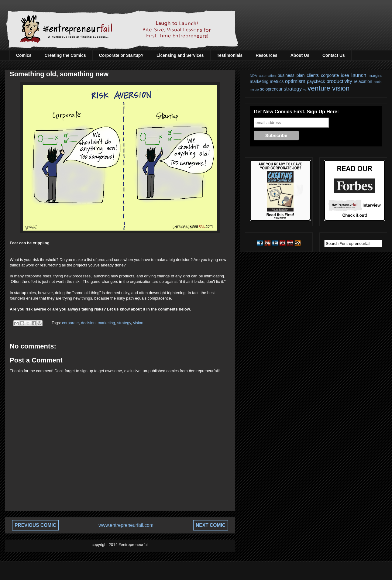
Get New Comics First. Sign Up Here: (296, 112)
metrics (277, 81)
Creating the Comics (65, 55)
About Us (300, 55)
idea (345, 75)
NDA (253, 76)
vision (138, 323)
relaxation (363, 81)
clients (313, 75)
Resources (266, 55)
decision (88, 323)
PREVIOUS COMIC (35, 525)
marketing (106, 323)
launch (359, 75)
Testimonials (230, 55)
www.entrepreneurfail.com (126, 525)
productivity (339, 81)
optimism (295, 81)
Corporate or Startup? (121, 55)
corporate (70, 323)
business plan (291, 75)
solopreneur (271, 89)
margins (375, 76)
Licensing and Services (180, 55)
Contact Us (334, 55)
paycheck (316, 81)
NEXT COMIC (211, 525)
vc (305, 89)
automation (267, 76)
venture (319, 88)
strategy (124, 323)
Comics (24, 55)
